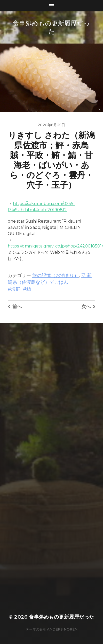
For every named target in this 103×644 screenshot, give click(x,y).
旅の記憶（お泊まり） (56, 275)
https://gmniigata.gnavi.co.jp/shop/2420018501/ (55, 246)
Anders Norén (62, 629)
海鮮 (16, 289)
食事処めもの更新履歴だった (62, 617)
